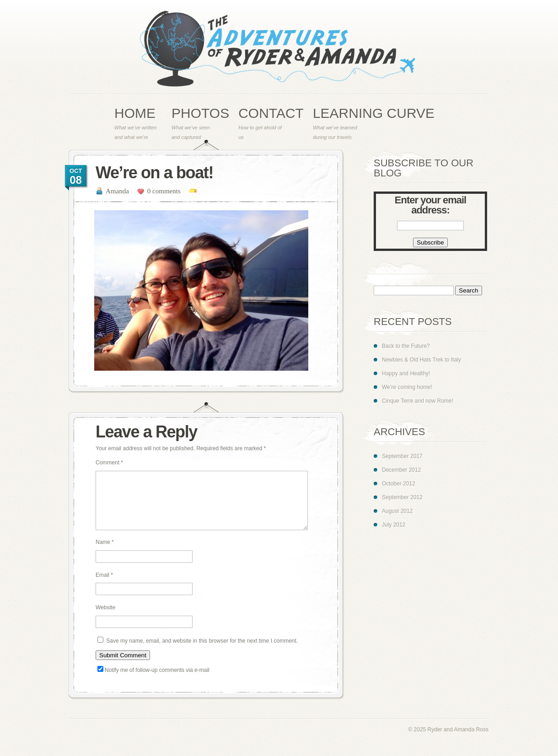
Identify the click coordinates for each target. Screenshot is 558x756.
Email (104, 586)
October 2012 (399, 484)
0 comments (164, 191)
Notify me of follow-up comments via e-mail (157, 681)
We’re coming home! (407, 387)
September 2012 (402, 497)
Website (105, 618)
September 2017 (402, 456)
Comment (109, 463)
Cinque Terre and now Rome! (418, 401)
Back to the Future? (406, 346)
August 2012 (397, 511)
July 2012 (394, 525)
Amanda (117, 191)
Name (105, 553)
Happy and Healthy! (406, 373)
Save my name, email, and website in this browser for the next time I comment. (202, 652)
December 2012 (401, 470)
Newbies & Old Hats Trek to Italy (421, 360)
